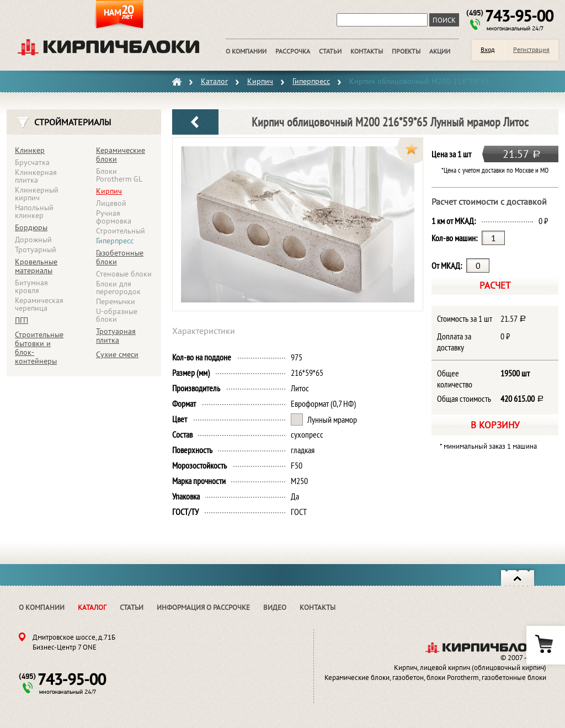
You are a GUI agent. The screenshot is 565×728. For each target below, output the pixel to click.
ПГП (22, 320)
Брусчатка (32, 162)
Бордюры (31, 227)
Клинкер (30, 150)
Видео (275, 607)
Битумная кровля (31, 286)
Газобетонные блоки (120, 257)
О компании (42, 607)
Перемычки (116, 301)
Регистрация (531, 49)
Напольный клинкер (34, 211)
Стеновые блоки (124, 274)
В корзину (495, 425)
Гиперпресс (115, 241)
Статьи (132, 607)
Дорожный (33, 240)
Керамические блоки (121, 155)
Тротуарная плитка (116, 336)
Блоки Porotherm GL (119, 175)
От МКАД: (447, 265)
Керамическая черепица (39, 304)
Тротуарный (36, 249)
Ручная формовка (114, 217)
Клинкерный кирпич (37, 194)
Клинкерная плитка (36, 176)
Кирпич (109, 191)
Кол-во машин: (454, 238)
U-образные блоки (117, 315)
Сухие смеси (117, 354)
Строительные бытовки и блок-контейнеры (39, 348)
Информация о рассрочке (203, 607)
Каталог (92, 607)
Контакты (318, 607)
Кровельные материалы (36, 266)
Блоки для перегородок (118, 288)
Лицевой (111, 203)
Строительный (121, 231)
